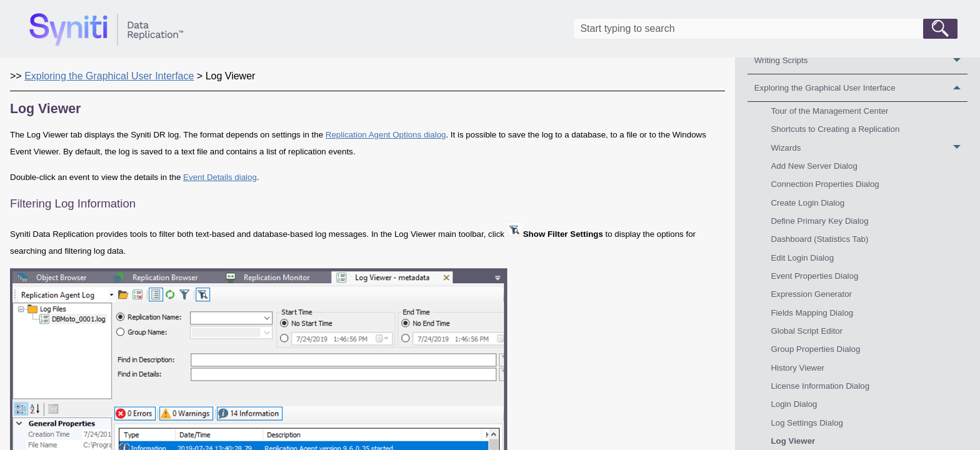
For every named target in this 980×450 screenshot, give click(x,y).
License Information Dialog (820, 386)
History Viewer (797, 368)
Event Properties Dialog (814, 276)
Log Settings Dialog (807, 423)
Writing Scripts (861, 61)
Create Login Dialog (807, 203)
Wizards (869, 148)
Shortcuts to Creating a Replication (835, 129)
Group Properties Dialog (815, 349)
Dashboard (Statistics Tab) (819, 239)
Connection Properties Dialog (825, 184)
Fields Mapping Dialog (812, 313)
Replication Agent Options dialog (386, 135)
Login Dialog (794, 404)
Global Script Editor (807, 331)
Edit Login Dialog (802, 258)
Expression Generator (811, 294)
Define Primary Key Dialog (819, 221)
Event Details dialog (220, 177)
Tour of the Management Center (829, 111)
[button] (940, 29)
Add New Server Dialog (814, 166)
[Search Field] (766, 29)
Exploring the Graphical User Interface (861, 88)
